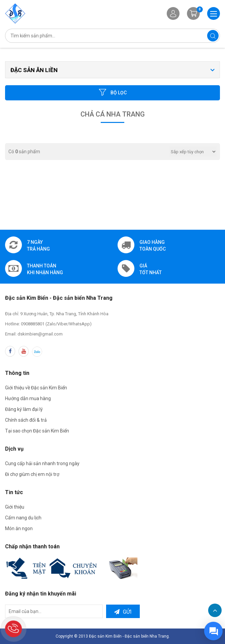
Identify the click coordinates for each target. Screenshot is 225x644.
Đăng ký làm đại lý (24, 409)
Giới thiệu (15, 507)
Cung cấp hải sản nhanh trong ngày (42, 463)
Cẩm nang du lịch (23, 518)
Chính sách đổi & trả (26, 420)
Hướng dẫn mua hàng (28, 398)
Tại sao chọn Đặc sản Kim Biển (37, 431)
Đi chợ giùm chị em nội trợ (32, 474)
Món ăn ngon (19, 528)
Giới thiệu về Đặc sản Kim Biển (36, 388)
